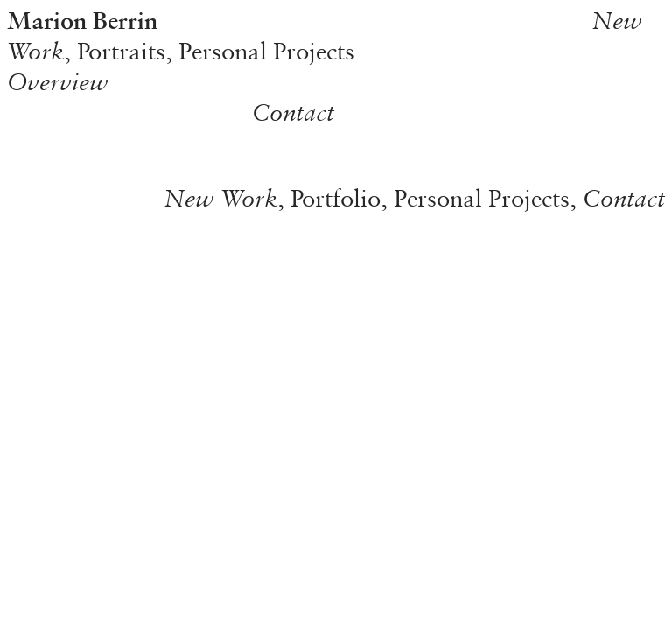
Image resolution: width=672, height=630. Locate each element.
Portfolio (336, 198)
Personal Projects (266, 51)
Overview (58, 81)
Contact (293, 112)
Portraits (121, 51)
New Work (221, 198)
